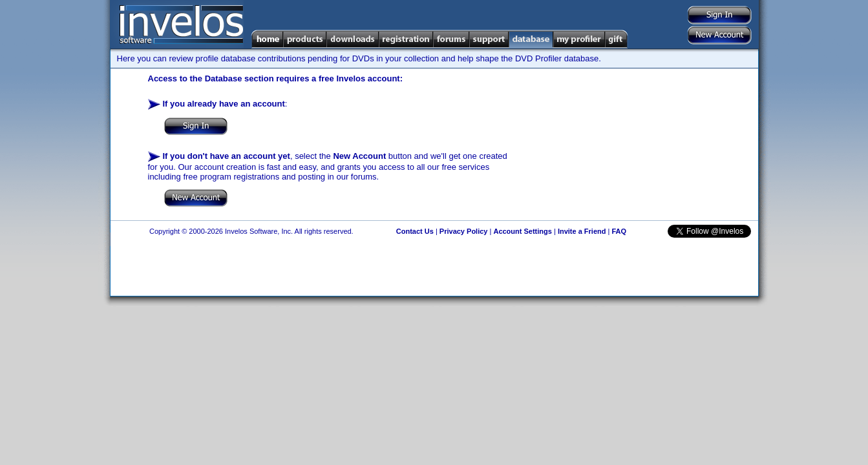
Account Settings (522, 231)
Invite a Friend (582, 231)
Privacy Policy (464, 231)
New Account (359, 156)
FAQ (619, 231)
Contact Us (415, 231)
